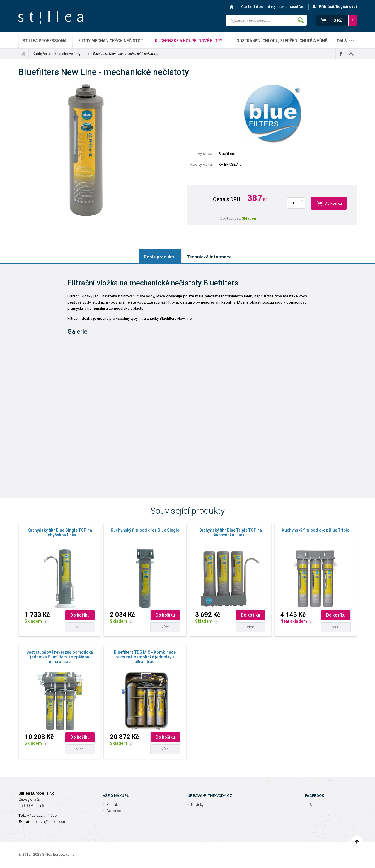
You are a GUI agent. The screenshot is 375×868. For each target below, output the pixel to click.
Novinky (197, 805)
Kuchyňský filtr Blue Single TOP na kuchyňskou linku (60, 533)
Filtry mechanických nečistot (111, 41)
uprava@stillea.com (49, 822)
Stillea (51, 17)
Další (346, 39)
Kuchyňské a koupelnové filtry (189, 41)
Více (80, 627)
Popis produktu (160, 257)
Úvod (23, 54)
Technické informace (209, 257)
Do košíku (80, 615)
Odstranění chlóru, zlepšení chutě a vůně (282, 41)
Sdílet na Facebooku (341, 54)
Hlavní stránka (232, 7)
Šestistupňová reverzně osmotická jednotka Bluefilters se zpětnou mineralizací (60, 657)
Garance (114, 811)
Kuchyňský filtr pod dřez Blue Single (145, 530)
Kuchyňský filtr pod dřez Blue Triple (316, 530)
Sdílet (351, 54)
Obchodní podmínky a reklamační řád (273, 7)
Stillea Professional (46, 41)
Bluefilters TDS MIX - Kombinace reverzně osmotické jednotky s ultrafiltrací (145, 657)
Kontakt (113, 805)
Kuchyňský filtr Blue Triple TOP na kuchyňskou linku (230, 533)
